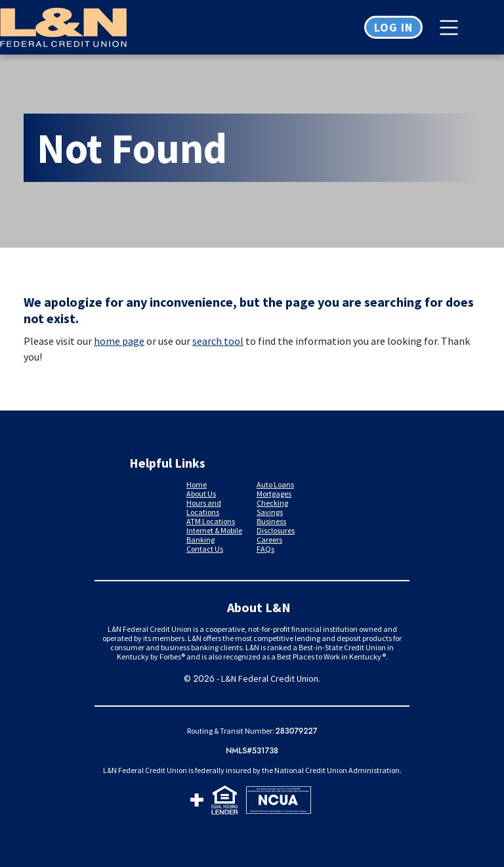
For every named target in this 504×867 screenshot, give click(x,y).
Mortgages (274, 494)
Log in (393, 27)
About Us (201, 494)
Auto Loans (275, 484)
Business (271, 521)
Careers (269, 540)
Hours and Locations (204, 507)
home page (119, 341)
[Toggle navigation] (452, 28)
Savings (270, 512)
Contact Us (205, 549)
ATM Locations (211, 521)
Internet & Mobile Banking (214, 535)
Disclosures (276, 530)
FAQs (265, 549)
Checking (272, 503)
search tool (218, 341)
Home (197, 484)
